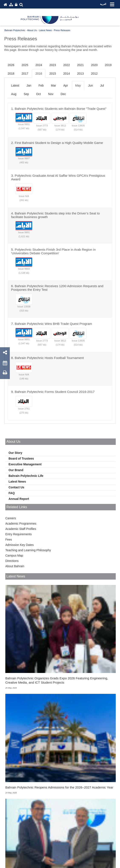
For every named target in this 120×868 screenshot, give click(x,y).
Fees (9, 540)
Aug (14, 94)
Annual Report (19, 499)
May (78, 85)
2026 (11, 65)
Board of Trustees (21, 459)
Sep (26, 94)
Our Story (15, 453)
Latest (15, 85)
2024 (39, 65)
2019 (108, 65)
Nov (51, 94)
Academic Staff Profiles (21, 529)
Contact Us (16, 487)
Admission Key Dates (20, 545)
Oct (39, 94)
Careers (11, 518)
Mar (53, 85)
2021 (80, 65)
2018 (11, 74)
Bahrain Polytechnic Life (26, 476)
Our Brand (16, 470)
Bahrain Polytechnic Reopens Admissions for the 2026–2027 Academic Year (59, 787)
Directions (12, 561)
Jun (90, 85)
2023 (53, 65)
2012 (94, 74)
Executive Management (25, 464)
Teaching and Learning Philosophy (28, 550)
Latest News (17, 482)
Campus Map (14, 556)
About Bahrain (15, 566)
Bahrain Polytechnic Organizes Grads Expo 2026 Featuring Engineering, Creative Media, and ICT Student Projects (57, 680)
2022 (67, 65)
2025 (25, 65)
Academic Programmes (21, 524)
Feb (41, 85)
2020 (94, 65)
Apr (66, 85)
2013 (80, 74)
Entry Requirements (19, 534)
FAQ (12, 493)
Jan (29, 85)
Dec (63, 94)
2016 (39, 74)
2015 (53, 74)
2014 (67, 74)
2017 (25, 74)
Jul (102, 85)
